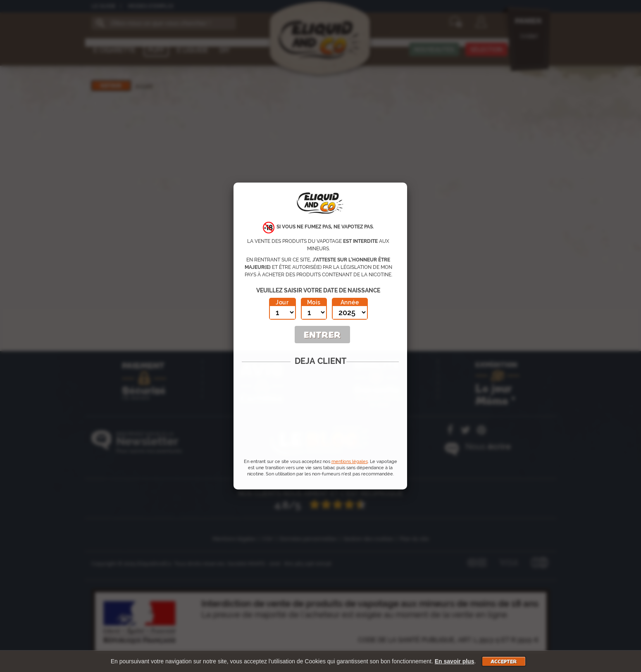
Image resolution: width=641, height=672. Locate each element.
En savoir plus (455, 661)
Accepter (504, 661)
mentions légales (350, 462)
